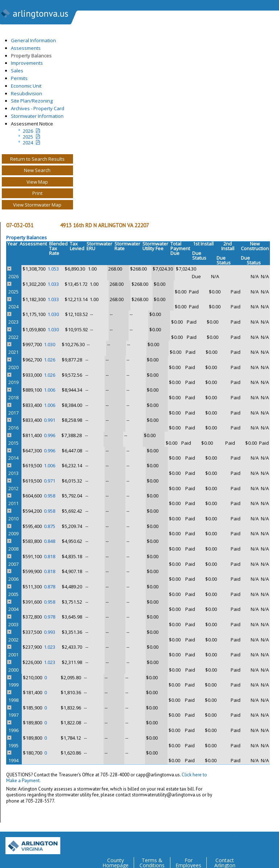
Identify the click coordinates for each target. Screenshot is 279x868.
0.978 (50, 617)
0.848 (50, 541)
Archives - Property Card (38, 108)
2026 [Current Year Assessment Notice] (28, 131)
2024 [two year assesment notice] (28, 143)
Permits (19, 78)
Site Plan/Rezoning (32, 101)
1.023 (50, 647)
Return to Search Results (37, 159)
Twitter (230, 843)
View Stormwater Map (37, 205)
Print (37, 193)
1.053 (53, 269)
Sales (17, 71)
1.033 (53, 284)
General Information (33, 40)
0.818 (50, 556)
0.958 (50, 496)
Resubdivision (27, 93)
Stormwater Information (37, 116)
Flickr (259, 843)
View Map (37, 182)
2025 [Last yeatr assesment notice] (28, 137)
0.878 (50, 587)
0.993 (50, 632)
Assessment (33, 244)
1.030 (53, 314)
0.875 (50, 526)
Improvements (27, 63)
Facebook (244, 843)
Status (199, 258)
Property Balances (31, 56)
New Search (37, 170)
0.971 (50, 481)
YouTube (273, 843)
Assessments (26, 48)
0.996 (50, 435)
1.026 (50, 360)
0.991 (50, 420)
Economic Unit (26, 86)
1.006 (50, 390)
